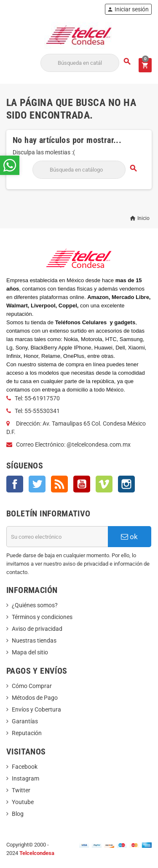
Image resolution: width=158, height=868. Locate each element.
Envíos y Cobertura (36, 709)
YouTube (82, 484)
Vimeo (104, 484)
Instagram (126, 484)
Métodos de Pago (35, 698)
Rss (59, 484)
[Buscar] (80, 63)
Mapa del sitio (30, 652)
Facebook (15, 484)
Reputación (27, 733)
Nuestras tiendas (34, 640)
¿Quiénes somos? (35, 605)
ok (129, 537)
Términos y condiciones (42, 617)
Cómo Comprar (32, 686)
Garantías (25, 721)
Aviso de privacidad (37, 629)
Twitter (37, 484)
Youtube (23, 802)
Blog (18, 814)
